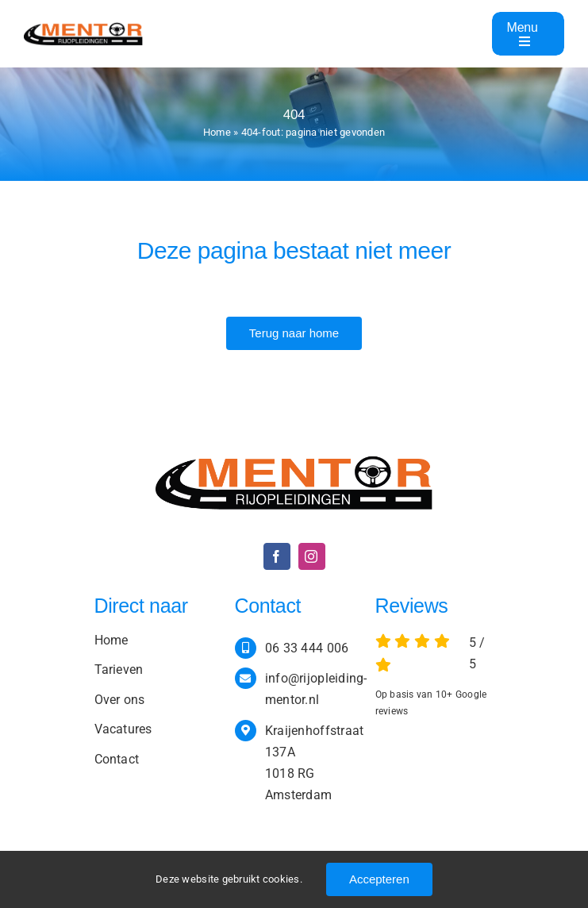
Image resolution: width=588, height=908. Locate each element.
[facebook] (277, 556)
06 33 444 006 (307, 648)
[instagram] (312, 556)
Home (217, 132)
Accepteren (379, 879)
